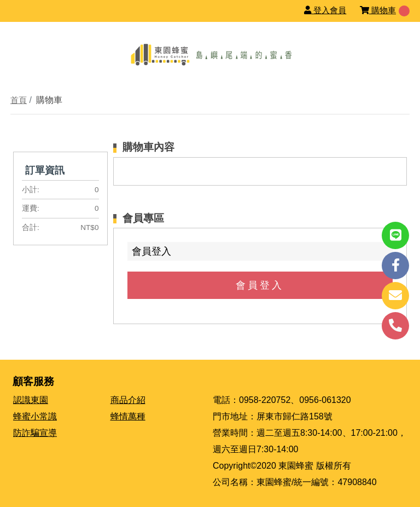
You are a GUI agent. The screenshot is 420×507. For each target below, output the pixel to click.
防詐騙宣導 (35, 433)
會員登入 (260, 285)
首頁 (19, 100)
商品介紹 (128, 400)
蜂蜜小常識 (35, 416)
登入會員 (325, 10)
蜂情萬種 (128, 416)
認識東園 (31, 400)
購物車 (378, 10)
